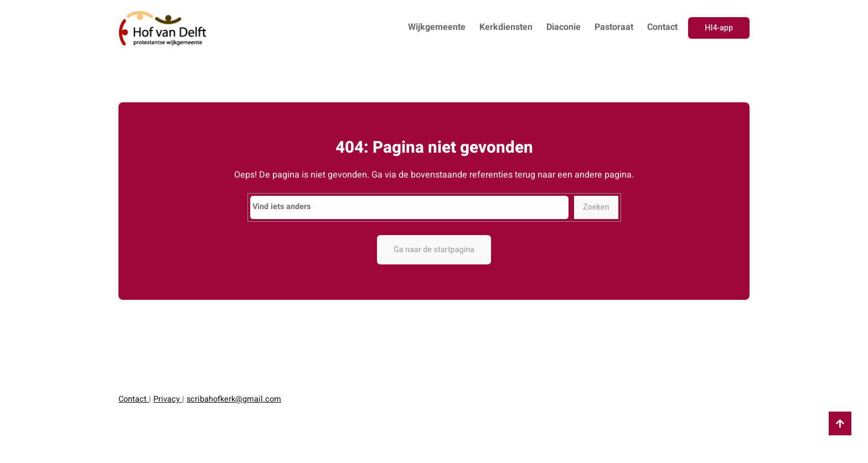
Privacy (168, 399)
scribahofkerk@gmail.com (234, 399)
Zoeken (596, 207)
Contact (134, 399)
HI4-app (719, 28)
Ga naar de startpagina (434, 250)
